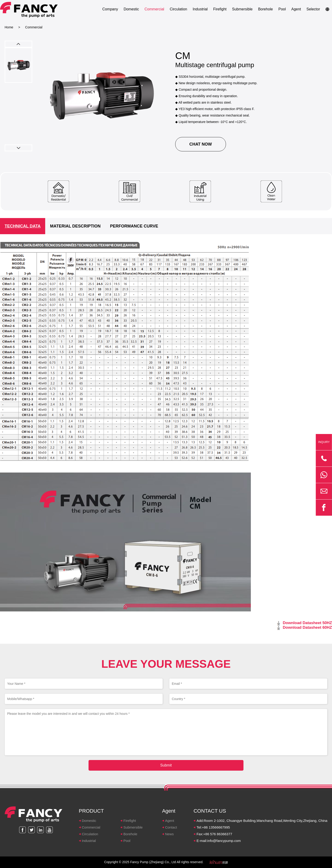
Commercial (154, 9)
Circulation (178, 9)
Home (9, 27)
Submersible (242, 9)
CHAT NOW (201, 144)
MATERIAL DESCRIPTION (75, 226)
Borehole (265, 9)
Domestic (131, 9)
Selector (313, 9)
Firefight (220, 9)
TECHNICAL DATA (23, 226)
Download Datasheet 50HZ (308, 623)
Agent (296, 9)
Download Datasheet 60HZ (308, 627)
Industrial (200, 9)
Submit (166, 765)
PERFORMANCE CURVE (134, 226)
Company (110, 9)
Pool (282, 9)
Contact (171, 827)
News (169, 834)
